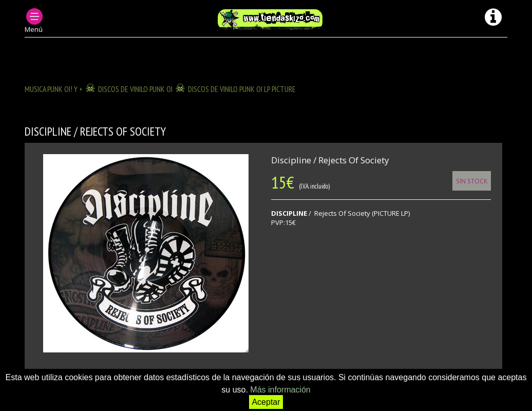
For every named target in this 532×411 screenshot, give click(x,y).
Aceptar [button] (266, 402)
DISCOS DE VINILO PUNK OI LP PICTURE (242, 89)
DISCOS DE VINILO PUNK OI (135, 89)
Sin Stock (472, 181)
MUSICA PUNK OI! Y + (54, 89)
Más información (280, 390)
